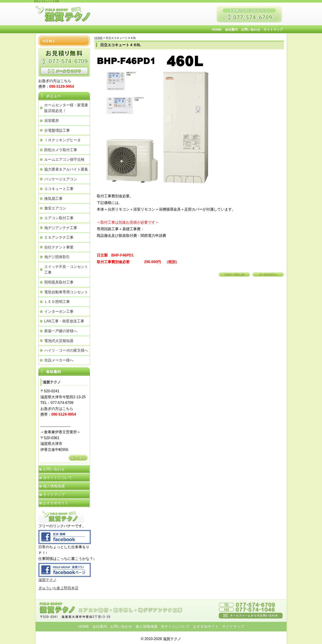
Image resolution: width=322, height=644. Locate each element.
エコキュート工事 (59, 189)
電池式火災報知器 (59, 341)
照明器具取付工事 (59, 282)
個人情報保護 (54, 486)
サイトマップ (273, 29)
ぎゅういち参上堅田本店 (58, 588)
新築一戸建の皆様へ (61, 331)
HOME (217, 29)
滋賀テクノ (47, 580)
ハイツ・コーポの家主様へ (66, 350)
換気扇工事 (53, 199)
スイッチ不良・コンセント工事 (66, 270)
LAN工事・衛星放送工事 (64, 321)
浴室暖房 (52, 121)
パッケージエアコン (61, 179)
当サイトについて (58, 478)
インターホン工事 (59, 311)
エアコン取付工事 (59, 218)
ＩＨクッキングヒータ (63, 140)
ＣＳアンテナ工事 (59, 237)
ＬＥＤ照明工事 (57, 302)
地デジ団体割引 (57, 257)
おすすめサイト (56, 503)
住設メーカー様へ (59, 360)
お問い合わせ (251, 29)
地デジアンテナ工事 (61, 228)
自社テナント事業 (59, 247)
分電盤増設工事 (57, 130)
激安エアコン (55, 208)
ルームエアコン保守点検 (64, 159)
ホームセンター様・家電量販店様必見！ (66, 108)
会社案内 (231, 29)
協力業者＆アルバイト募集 (66, 169)
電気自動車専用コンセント (66, 292)
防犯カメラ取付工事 (61, 150)
